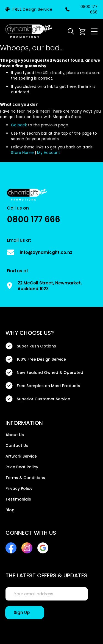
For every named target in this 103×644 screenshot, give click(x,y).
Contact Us (17, 445)
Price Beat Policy (22, 467)
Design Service (29, 9)
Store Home (22, 153)
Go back (19, 125)
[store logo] (29, 31)
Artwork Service (21, 456)
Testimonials (18, 499)
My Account (49, 153)
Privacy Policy (19, 488)
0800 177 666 (81, 9)
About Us (15, 435)
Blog (10, 510)
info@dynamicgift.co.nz (46, 252)
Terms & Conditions (25, 478)
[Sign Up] (25, 613)
